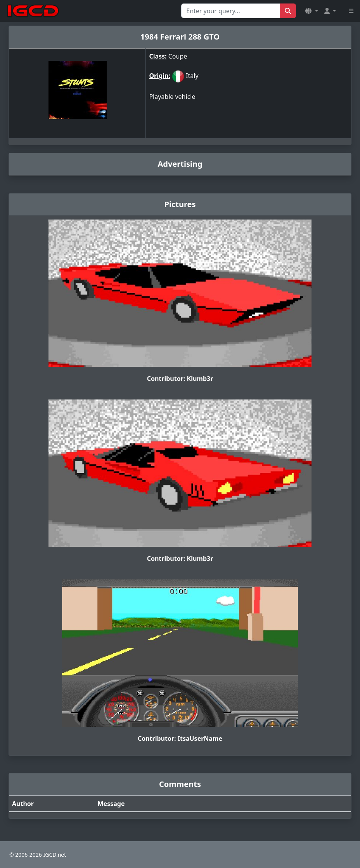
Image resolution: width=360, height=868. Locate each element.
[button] (312, 11)
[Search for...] (231, 11)
